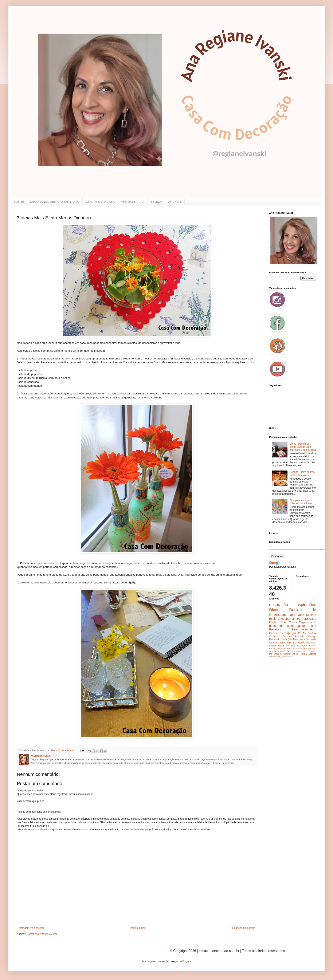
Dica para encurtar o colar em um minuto (301, 502)
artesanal (284, 619)
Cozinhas (274, 637)
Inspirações (306, 605)
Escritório (302, 646)
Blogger (187, 961)
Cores (293, 622)
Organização (307, 622)
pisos (304, 651)
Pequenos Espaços (283, 633)
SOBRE (19, 202)
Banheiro (300, 637)
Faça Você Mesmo (302, 615)
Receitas (275, 629)
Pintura (303, 654)
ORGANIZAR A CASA (100, 202)
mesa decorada (307, 639)
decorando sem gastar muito (293, 626)
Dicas (274, 610)
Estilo (273, 619)
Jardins (312, 633)
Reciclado (275, 639)
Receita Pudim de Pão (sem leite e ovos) (302, 473)
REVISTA (292, 643)
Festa (272, 649)
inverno (312, 646)
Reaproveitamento (304, 629)
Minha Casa (278, 622)
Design (312, 637)
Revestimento (294, 651)
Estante (312, 654)
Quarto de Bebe (284, 649)
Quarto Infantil (277, 643)
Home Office (291, 654)
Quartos (287, 637)
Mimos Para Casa (304, 619)
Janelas (273, 651)
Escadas (297, 649)
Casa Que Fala (289, 639)
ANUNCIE (175, 202)
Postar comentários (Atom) (42, 934)
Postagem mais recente (31, 928)
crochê (282, 651)
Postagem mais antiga (243, 928)
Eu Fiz (302, 633)
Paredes (291, 646)
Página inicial (138, 928)
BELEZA (156, 202)
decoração (279, 605)
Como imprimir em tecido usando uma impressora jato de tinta (303, 447)
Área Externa (309, 649)
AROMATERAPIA (133, 202)
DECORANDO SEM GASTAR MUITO (55, 202)
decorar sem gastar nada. (281, 656)
